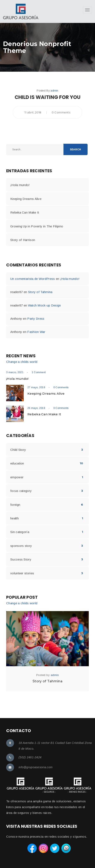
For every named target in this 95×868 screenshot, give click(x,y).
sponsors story (21, 546)
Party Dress (36, 319)
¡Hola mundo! (20, 185)
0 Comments (61, 387)
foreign (15, 505)
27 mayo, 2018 (36, 387)
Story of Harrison (23, 240)
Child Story (18, 450)
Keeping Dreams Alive (26, 199)
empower (17, 477)
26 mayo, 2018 (36, 408)
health (15, 518)
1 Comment (39, 372)
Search (75, 149)
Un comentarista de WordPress (33, 279)
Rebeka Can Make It (25, 212)
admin (54, 91)
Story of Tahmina (40, 292)
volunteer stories (22, 573)
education (17, 463)
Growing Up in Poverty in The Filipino (37, 226)
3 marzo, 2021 (15, 372)
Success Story (21, 559)
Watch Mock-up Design (45, 305)
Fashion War (36, 332)
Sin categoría (20, 532)
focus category (21, 491)
